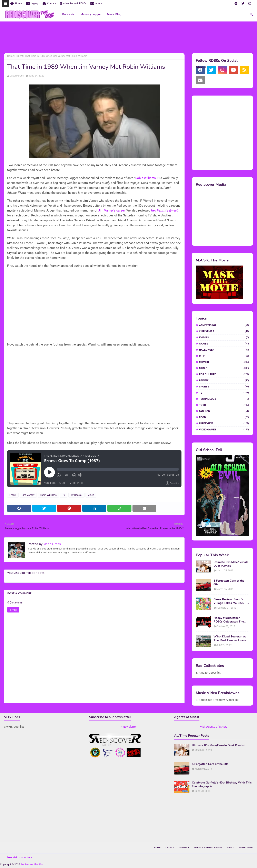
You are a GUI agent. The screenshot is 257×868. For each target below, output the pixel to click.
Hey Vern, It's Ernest (164, 211)
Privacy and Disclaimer (208, 848)
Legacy (32, 3)
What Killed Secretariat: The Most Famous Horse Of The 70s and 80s (230, 638)
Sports (224, 387)
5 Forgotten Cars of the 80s (229, 583)
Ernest (19, 56)
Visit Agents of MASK (213, 727)
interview (224, 423)
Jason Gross (17, 76)
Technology (224, 399)
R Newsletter (128, 727)
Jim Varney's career (111, 211)
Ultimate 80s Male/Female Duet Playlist (231, 564)
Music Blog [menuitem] (114, 14)
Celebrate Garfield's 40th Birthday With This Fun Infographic (222, 785)
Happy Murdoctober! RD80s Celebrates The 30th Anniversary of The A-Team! (230, 620)
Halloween (224, 350)
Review (224, 380)
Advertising (224, 325)
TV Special (76, 495)
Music (224, 368)
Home (16, 3)
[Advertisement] (129, 38)
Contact (49, 3)
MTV (224, 356)
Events (224, 337)
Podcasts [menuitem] (68, 14)
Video (91, 495)
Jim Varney (28, 495)
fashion (224, 411)
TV (64, 495)
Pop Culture (224, 374)
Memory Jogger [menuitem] (91, 14)
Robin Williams (146, 178)
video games (224, 429)
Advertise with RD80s (73, 3)
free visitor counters (20, 857)
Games (224, 344)
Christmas (224, 331)
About (96, 3)
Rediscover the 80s (32, 864)
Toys (224, 405)
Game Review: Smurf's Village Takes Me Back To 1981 (231, 601)
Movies (224, 362)
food (224, 417)
